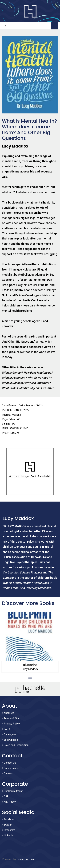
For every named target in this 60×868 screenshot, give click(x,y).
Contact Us (10, 763)
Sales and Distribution (16, 745)
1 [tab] (30, 678)
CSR (6, 796)
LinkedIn (9, 835)
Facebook (9, 819)
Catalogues (10, 734)
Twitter (8, 825)
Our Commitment (13, 791)
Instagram (9, 830)
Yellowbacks (11, 740)
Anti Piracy (10, 802)
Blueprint (30, 665)
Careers (8, 773)
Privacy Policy (12, 724)
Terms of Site (11, 718)
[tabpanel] (30, 642)
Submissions (11, 768)
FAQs (7, 729)
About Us (9, 713)
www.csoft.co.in (26, 859)
